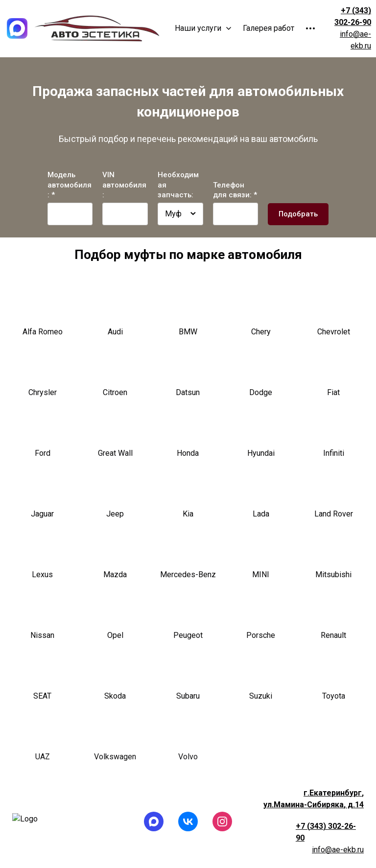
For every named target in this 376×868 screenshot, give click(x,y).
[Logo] (17, 28)
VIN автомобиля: (124, 185)
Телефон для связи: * (235, 190)
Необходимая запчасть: (178, 185)
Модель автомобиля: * (70, 185)
